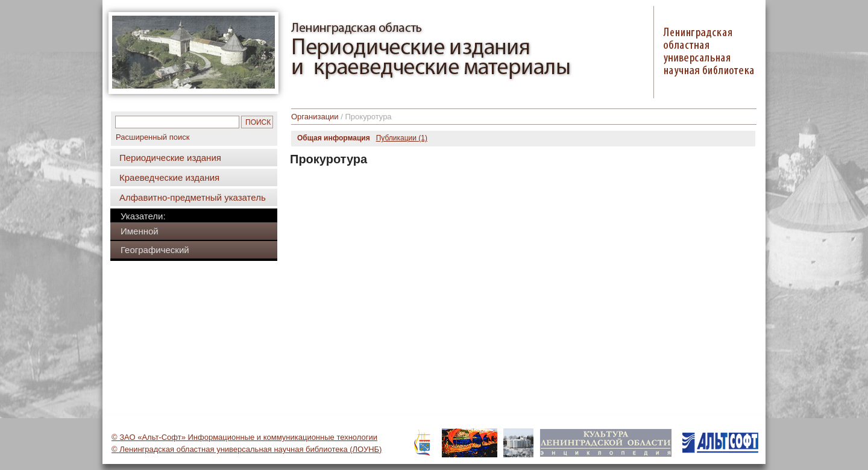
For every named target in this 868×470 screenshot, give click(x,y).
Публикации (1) (402, 138)
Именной (140, 231)
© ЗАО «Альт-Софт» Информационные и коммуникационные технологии (244, 437)
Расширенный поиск (153, 137)
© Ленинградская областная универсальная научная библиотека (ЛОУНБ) (247, 449)
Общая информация (334, 138)
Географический (155, 250)
